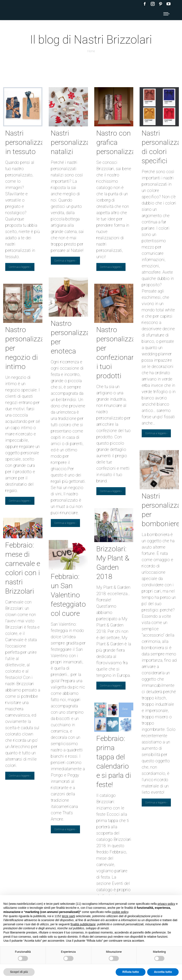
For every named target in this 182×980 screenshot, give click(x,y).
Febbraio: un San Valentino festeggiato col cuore (68, 595)
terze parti (68, 916)
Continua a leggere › (20, 267)
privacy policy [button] (166, 904)
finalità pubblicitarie (83, 924)
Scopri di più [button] (19, 972)
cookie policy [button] (120, 912)
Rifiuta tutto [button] (131, 972)
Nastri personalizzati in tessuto (27, 142)
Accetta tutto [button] (163, 972)
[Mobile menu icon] (166, 14)
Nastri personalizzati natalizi (72, 142)
